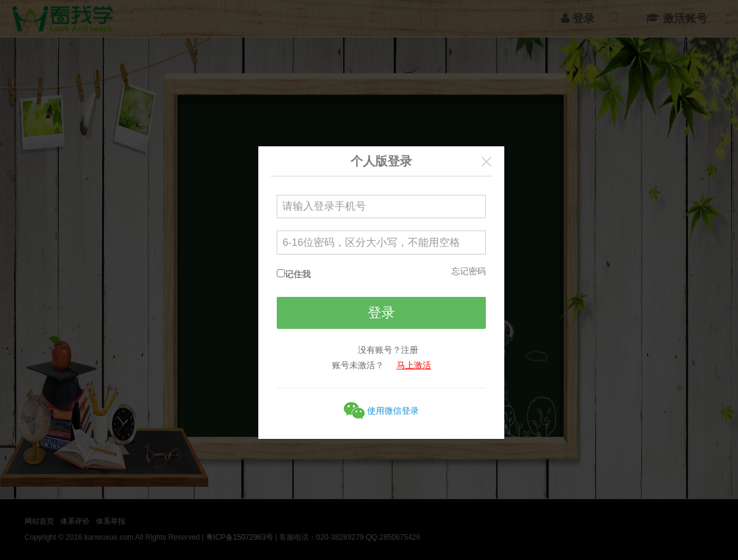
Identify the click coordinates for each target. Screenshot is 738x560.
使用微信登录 (393, 411)
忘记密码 (469, 271)
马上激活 (414, 365)
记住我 (298, 274)
